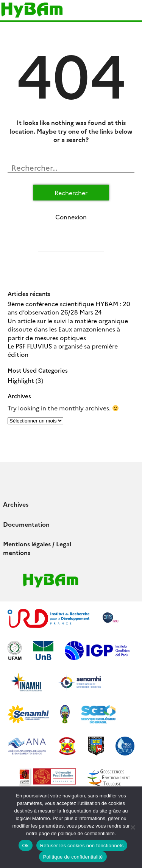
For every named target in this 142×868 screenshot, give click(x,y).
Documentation (26, 524)
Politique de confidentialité (73, 857)
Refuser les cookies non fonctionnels (82, 846)
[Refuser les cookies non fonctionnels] (133, 827)
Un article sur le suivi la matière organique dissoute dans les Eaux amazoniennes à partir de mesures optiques (68, 329)
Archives (16, 504)
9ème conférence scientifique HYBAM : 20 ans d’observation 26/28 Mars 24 (69, 308)
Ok (26, 846)
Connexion (71, 217)
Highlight (21, 380)
